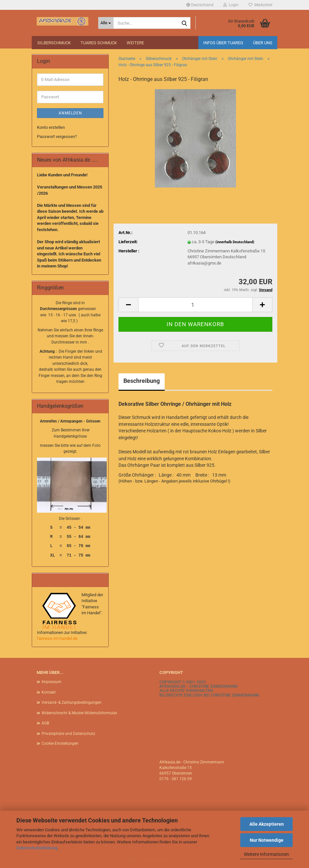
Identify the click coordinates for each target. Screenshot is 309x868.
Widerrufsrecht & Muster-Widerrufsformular (79, 713)
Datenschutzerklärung (37, 848)
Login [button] (231, 5)
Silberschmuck (54, 43)
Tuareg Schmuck (99, 43)
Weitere (135, 43)
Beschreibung (142, 381)
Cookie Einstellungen (60, 743)
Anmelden (70, 113)
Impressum (52, 682)
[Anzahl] (195, 305)
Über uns (263, 43)
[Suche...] (106, 23)
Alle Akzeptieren (267, 824)
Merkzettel (260, 5)
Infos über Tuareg (223, 43)
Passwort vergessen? (57, 137)
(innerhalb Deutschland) (235, 242)
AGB (45, 723)
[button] (200, 5)
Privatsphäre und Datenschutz (68, 734)
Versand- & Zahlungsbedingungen (72, 702)
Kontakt (49, 692)
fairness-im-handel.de (57, 638)
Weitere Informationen (266, 854)
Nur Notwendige (267, 840)
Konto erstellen (51, 127)
